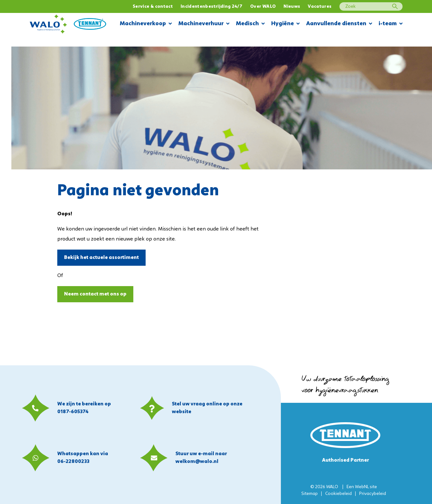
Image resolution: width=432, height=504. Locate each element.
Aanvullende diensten (339, 24)
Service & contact (153, 7)
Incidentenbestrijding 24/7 (211, 7)
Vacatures (320, 7)
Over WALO (263, 7)
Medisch (250, 24)
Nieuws (292, 7)
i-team (391, 24)
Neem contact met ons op (95, 294)
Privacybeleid (373, 494)
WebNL (362, 487)
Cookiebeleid (338, 494)
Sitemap (310, 494)
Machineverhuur (204, 24)
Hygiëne (285, 24)
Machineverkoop (146, 24)
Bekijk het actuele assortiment (101, 258)
